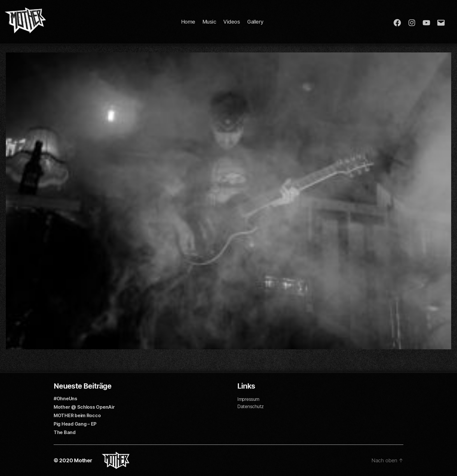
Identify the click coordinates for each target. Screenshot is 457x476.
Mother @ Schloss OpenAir (84, 407)
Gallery (255, 22)
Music (209, 22)
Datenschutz (251, 406)
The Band (65, 432)
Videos (232, 22)
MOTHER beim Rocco (77, 415)
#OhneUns (65, 399)
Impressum (248, 399)
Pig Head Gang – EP (75, 424)
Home (188, 22)
